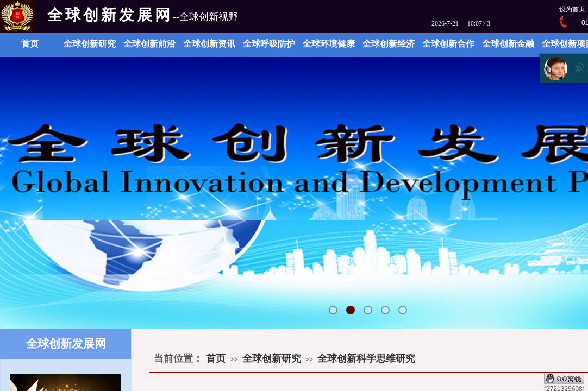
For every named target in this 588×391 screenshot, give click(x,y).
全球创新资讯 (209, 44)
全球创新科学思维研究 (366, 358)
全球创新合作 (448, 44)
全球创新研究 (90, 44)
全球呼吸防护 (269, 44)
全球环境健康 (329, 44)
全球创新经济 (389, 44)
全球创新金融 (508, 44)
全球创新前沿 (149, 44)
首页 (30, 44)
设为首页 (572, 9)
